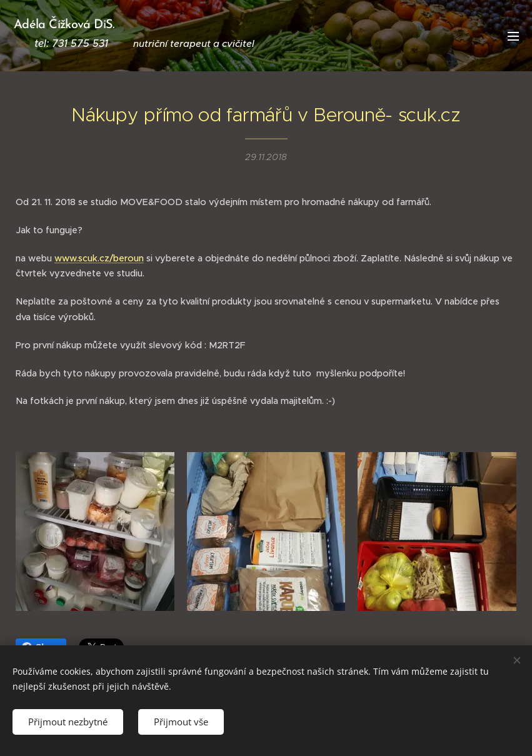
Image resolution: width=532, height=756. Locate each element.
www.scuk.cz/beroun (99, 258)
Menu (513, 36)
